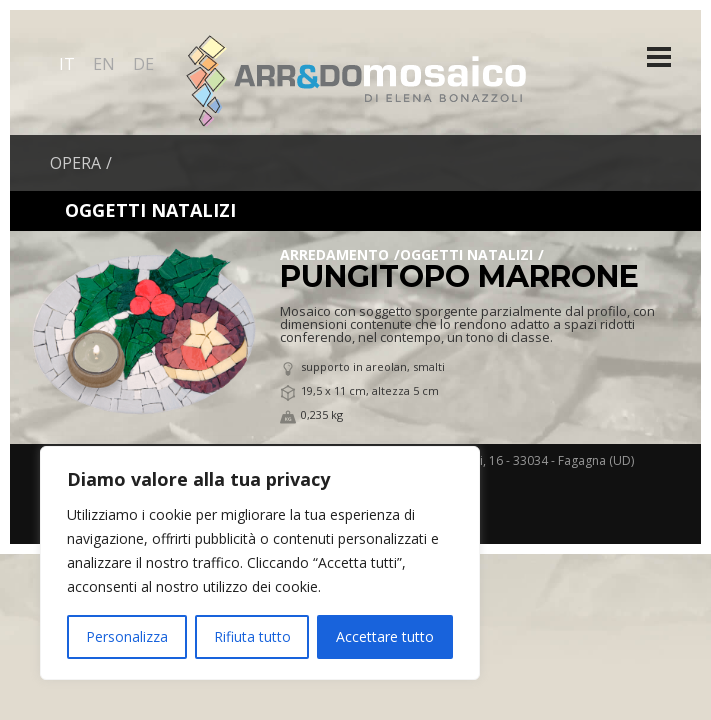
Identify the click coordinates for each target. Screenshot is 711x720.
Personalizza (127, 636)
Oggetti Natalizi (466, 254)
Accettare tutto (385, 636)
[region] (260, 563)
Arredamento (334, 254)
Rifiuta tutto (252, 636)
